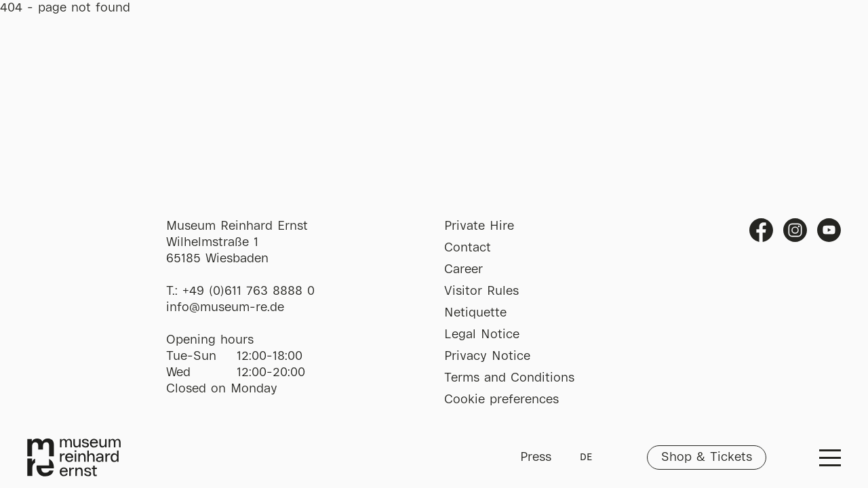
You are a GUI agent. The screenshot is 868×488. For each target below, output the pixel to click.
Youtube (829, 230)
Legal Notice (482, 335)
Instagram (795, 230)
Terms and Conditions (509, 378)
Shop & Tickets (707, 457)
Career (463, 270)
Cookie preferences (501, 400)
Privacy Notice (487, 357)
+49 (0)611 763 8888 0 (249, 291)
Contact (468, 248)
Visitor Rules (481, 291)
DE (586, 457)
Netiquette (475, 313)
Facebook (761, 230)
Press (536, 457)
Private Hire (479, 226)
